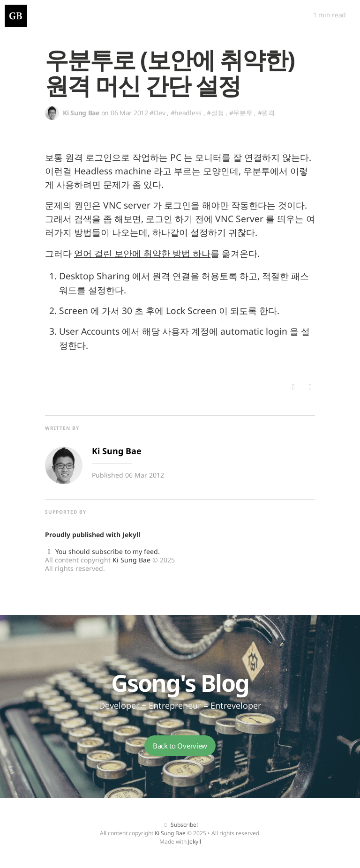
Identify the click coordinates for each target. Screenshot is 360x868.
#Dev (157, 113)
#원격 (266, 113)
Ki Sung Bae (131, 560)
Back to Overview (180, 746)
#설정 (215, 113)
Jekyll (131, 535)
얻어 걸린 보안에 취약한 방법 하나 (142, 253)
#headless (186, 113)
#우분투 (241, 113)
